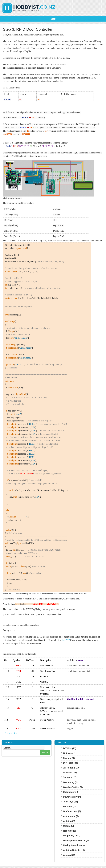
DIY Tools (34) (70, 763)
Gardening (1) (70, 782)
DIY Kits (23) (70, 748)
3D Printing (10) (71, 768)
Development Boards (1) (76, 840)
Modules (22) (70, 773)
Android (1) (69, 855)
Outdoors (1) (70, 753)
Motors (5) (68, 826)
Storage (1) (69, 758)
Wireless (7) (69, 806)
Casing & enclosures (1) (76, 845)
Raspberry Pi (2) (72, 836)
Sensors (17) (70, 777)
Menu (53, 19)
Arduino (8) (69, 821)
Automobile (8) (71, 816)
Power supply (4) (72, 797)
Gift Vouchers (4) (72, 811)
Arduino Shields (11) (74, 850)
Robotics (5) (69, 831)
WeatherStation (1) (73, 787)
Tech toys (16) (70, 802)
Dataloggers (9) (71, 792)
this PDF (66, 640)
